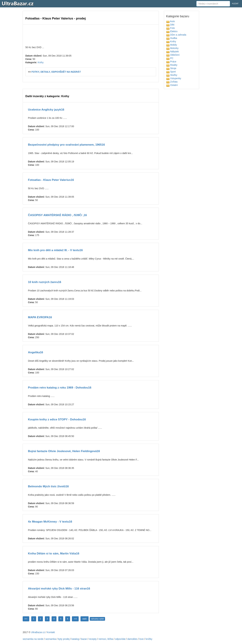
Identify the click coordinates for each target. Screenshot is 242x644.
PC (170, 58)
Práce (171, 62)
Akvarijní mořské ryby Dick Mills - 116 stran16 (59, 589)
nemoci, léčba (106, 639)
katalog (75, 639)
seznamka (51, 639)
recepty (93, 639)
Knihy (41, 62)
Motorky (172, 48)
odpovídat (120, 639)
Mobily (172, 45)
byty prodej (64, 639)
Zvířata (172, 82)
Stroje (171, 68)
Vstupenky (174, 78)
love (142, 639)
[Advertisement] (91, 35)
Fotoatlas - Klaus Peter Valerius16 (51, 180)
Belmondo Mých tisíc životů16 (48, 486)
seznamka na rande (33, 639)
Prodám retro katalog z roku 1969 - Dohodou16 (60, 388)
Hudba (172, 38)
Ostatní (172, 85)
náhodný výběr (97, 619)
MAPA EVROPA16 (40, 317)
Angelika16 (36, 352)
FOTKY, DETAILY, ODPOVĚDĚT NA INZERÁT (56, 72)
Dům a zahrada (176, 35)
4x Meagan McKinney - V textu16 (50, 522)
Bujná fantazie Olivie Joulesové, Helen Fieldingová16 (64, 451)
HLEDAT (235, 4)
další (84, 619)
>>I (75, 619)
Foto (171, 28)
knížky (149, 639)
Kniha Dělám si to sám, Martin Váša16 (54, 553)
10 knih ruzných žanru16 (45, 282)
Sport (171, 72)
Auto (171, 21)
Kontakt (51, 632)
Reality (172, 65)
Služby (172, 75)
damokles (132, 639)
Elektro (172, 31)
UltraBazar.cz (38, 632)
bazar (84, 639)
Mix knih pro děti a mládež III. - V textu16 (55, 250)
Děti (170, 25)
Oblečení (173, 55)
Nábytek (173, 51)
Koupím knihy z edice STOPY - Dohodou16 (57, 419)
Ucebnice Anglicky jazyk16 (46, 110)
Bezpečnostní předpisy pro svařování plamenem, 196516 (66, 145)
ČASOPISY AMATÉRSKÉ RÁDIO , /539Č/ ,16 (57, 215)
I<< (26, 619)
